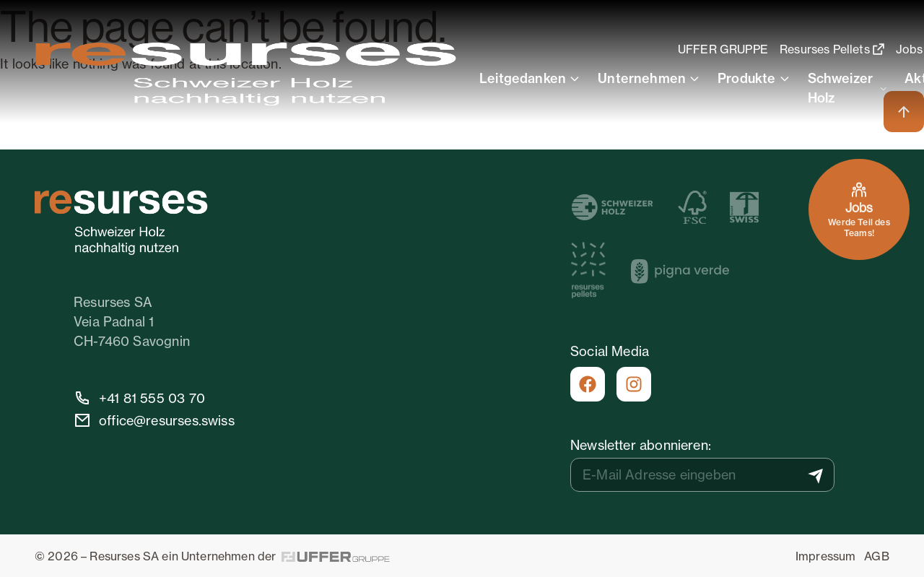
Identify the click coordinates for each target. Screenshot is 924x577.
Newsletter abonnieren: (641, 445)
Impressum (825, 556)
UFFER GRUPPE (724, 49)
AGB (876, 556)
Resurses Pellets (833, 49)
